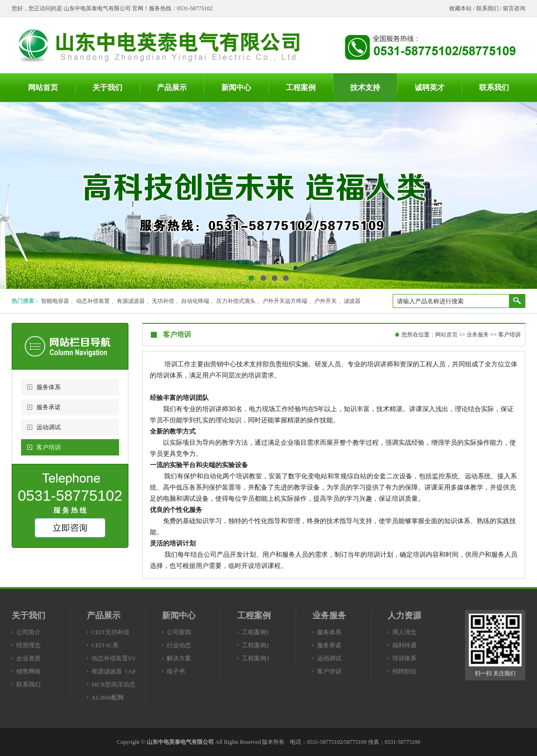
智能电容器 (55, 301)
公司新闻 (179, 632)
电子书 (176, 671)
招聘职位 (404, 671)
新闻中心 (179, 616)
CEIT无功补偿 (110, 632)
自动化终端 (195, 301)
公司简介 (28, 632)
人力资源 (404, 616)
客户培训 (49, 447)
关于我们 (28, 616)
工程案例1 (256, 632)
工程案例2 (256, 645)
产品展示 (104, 616)
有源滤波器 (131, 301)
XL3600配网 (108, 697)
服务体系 (49, 387)
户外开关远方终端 (285, 301)
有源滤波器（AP (114, 671)
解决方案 (179, 658)
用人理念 (404, 632)
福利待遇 (404, 645)
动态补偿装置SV (114, 658)
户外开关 (325, 301)
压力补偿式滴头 (236, 301)
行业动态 (179, 645)
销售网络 (28, 671)
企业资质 (28, 658)
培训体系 (404, 658)
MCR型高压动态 (113, 684)
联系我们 (488, 8)
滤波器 (352, 301)
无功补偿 (163, 301)
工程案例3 (256, 658)
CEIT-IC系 (105, 645)
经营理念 (28, 645)
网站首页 (446, 335)
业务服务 (478, 335)
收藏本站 (460, 8)
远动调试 (49, 427)
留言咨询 (514, 8)
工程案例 (254, 616)
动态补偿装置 (93, 301)
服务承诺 (49, 407)
